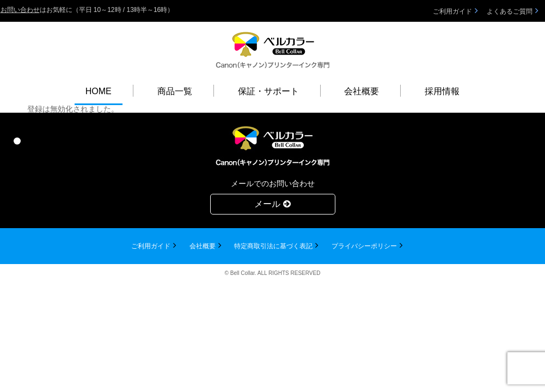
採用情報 (442, 91)
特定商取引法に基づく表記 (273, 246)
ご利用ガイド (452, 11)
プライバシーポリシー (364, 246)
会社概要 (362, 91)
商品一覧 (175, 91)
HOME (99, 91)
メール (272, 204)
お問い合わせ (20, 10)
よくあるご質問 (510, 11)
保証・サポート (268, 91)
